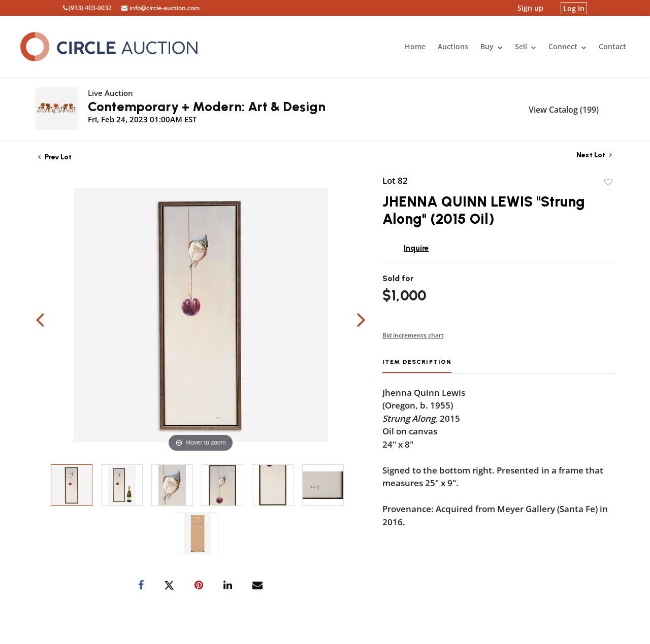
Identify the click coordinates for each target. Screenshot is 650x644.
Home (415, 46)
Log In (574, 8)
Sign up (530, 8)
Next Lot (594, 155)
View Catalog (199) (564, 110)
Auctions (453, 46)
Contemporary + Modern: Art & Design (207, 107)
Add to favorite (608, 182)
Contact (612, 46)
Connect (567, 46)
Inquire (416, 248)
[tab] (417, 366)
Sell (526, 46)
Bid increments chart (413, 335)
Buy (492, 46)
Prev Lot (55, 157)
